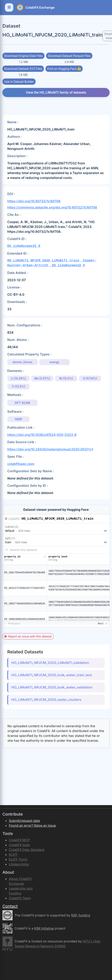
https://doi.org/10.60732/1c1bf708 (34, 201)
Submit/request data (24, 821)
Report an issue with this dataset (28, 636)
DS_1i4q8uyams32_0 (24, 246)
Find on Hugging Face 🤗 (64, 69)
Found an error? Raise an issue (32, 825)
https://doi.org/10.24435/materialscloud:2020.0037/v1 (50, 449)
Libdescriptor (19, 864)
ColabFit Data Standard (27, 850)
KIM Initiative (44, 928)
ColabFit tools (19, 845)
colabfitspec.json (21, 464)
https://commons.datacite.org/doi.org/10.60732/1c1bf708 (52, 207)
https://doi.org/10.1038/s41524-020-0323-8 (42, 435)
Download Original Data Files (23, 56)
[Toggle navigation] (9, 7)
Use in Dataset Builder (19, 82)
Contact (10, 906)
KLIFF (13, 855)
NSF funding (81, 915)
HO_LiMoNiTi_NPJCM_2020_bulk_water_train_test (52, 675)
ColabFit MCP (19, 840)
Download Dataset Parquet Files (69, 56)
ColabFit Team (20, 898)
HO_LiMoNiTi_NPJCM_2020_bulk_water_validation (52, 687)
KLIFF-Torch (18, 859)
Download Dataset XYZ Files (23, 69)
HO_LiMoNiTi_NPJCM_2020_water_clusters (46, 700)
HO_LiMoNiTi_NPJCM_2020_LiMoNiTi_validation (50, 663)
